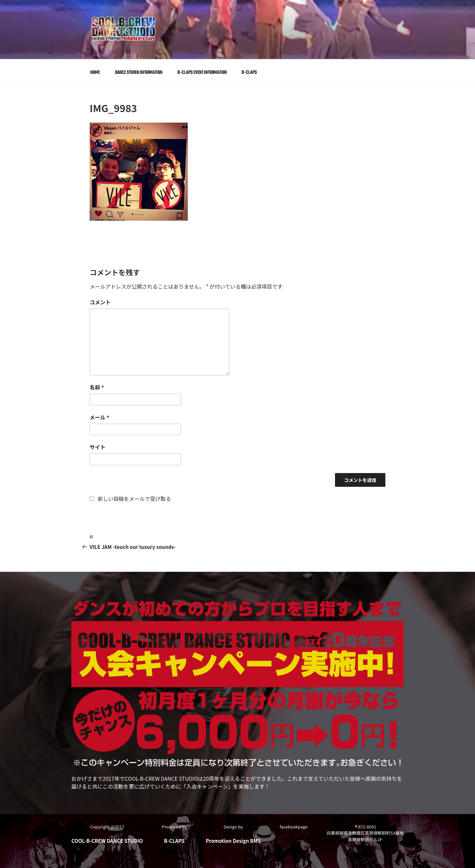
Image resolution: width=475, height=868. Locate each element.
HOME (95, 73)
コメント (100, 302)
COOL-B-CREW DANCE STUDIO (107, 840)
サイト (97, 447)
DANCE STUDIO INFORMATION (139, 73)
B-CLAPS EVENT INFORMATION (202, 73)
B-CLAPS (249, 73)
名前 (97, 387)
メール (99, 417)
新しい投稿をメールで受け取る (134, 498)
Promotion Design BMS (233, 840)
